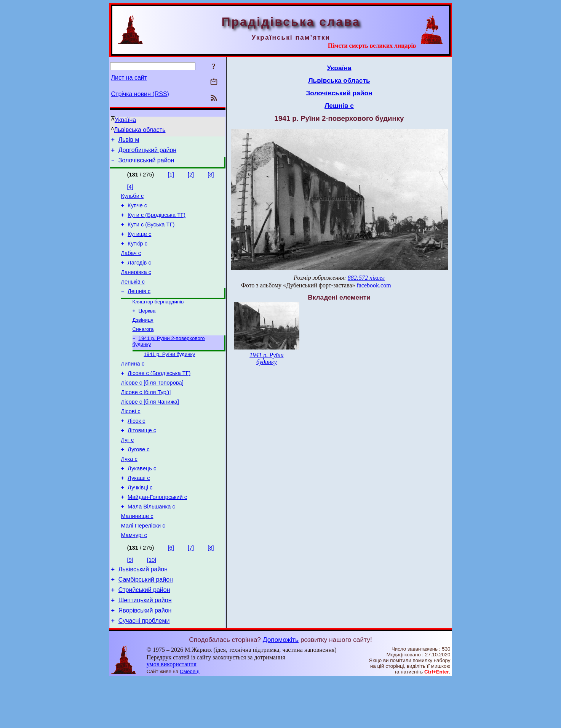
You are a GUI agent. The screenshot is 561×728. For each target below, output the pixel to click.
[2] (191, 178)
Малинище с (137, 556)
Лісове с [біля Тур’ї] (146, 417)
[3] (211, 178)
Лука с (129, 492)
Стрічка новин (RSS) (140, 94)
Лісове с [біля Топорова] (152, 407)
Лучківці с (140, 524)
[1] (171, 178)
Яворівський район (145, 658)
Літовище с (142, 460)
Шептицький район (145, 647)
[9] (130, 602)
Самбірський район (146, 624)
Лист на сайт (129, 78)
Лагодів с (139, 275)
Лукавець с (142, 503)
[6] (171, 590)
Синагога (143, 348)
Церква (147, 328)
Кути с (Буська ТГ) (151, 233)
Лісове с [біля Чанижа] (150, 428)
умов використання (172, 713)
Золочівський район (146, 164)
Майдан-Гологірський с (157, 535)
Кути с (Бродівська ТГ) (157, 222)
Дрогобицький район (147, 152)
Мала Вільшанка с (151, 545)
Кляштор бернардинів (158, 318)
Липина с (133, 385)
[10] (152, 602)
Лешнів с (139, 307)
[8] (211, 590)
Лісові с (131, 439)
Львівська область (140, 130)
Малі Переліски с (143, 567)
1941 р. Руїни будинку (170, 375)
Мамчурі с (134, 577)
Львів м (129, 141)
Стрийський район (144, 636)
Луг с (128, 471)
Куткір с (137, 254)
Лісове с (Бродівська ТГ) (159, 396)
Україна (125, 120)
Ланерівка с (136, 286)
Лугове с (138, 481)
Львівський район (143, 613)
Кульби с (133, 200)
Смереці (190, 721)
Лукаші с (139, 513)
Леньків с (133, 297)
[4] (130, 190)
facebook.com (374, 285)
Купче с (137, 211)
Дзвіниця (143, 338)
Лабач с (131, 265)
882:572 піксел (366, 278)
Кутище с (139, 243)
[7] (191, 590)
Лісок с (136, 449)
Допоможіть (281, 689)
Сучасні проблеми (144, 670)
